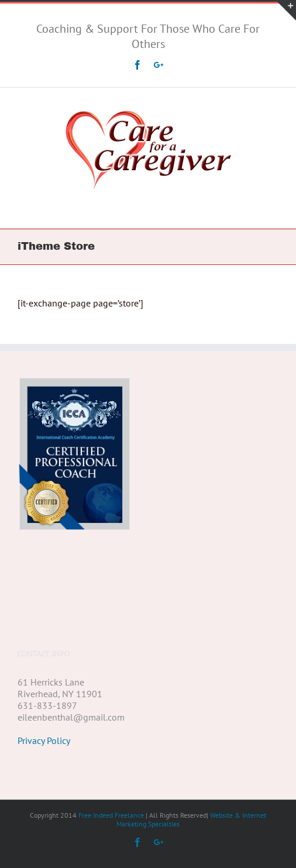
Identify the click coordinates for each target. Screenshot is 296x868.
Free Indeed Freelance (111, 769)
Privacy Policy (44, 694)
